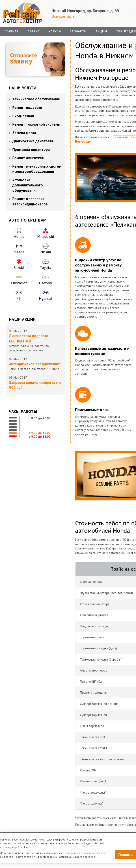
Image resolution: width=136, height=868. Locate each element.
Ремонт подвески (27, 108)
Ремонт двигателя (28, 158)
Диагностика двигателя (33, 141)
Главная (12, 31)
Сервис (34, 31)
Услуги (55, 31)
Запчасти (78, 31)
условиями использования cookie (86, 853)
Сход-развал (23, 116)
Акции (101, 31)
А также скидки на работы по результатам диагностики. (35, 343)
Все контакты (63, 16)
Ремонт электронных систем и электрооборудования (37, 169)
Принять (125, 854)
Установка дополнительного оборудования (28, 185)
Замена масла (24, 133)
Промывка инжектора (31, 150)
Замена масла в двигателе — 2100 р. (35, 366)
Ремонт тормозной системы (36, 124)
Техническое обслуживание (36, 99)
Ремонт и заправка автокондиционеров (30, 201)
